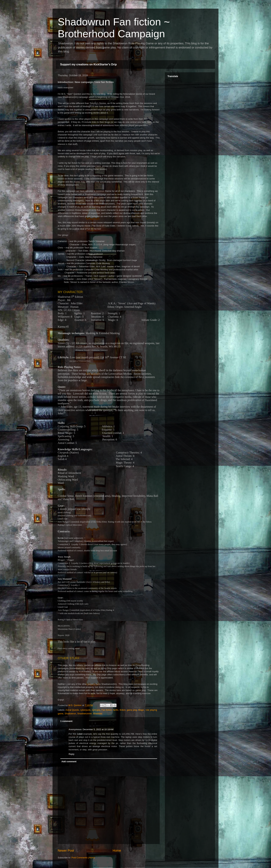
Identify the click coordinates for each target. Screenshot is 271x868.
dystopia (96, 710)
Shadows (98, 714)
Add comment (69, 761)
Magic (141, 710)
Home (117, 851)
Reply (71, 754)
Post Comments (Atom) (83, 858)
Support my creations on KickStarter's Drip (88, 64)
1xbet (80, 734)
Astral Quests (72, 710)
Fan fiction (107, 710)
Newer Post (66, 851)
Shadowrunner (85, 714)
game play (132, 710)
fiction (123, 710)
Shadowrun (70, 714)
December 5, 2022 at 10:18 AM (98, 729)
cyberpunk (85, 710)
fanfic (116, 710)
